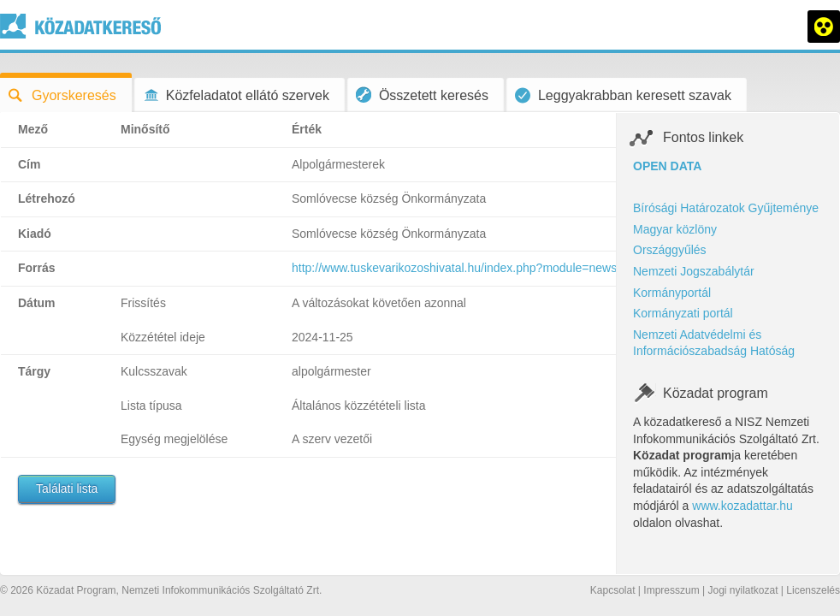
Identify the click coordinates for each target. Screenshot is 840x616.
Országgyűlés (670, 250)
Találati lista (67, 489)
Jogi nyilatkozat (742, 590)
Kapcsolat (613, 590)
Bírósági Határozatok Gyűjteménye (726, 208)
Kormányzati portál (683, 313)
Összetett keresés (422, 95)
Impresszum (671, 590)
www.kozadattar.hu (742, 506)
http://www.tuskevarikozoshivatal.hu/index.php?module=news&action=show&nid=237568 (527, 268)
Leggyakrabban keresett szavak (623, 95)
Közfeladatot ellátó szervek (236, 95)
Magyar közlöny (675, 229)
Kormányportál (672, 293)
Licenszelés (813, 590)
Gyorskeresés (62, 95)
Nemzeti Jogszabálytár (694, 271)
